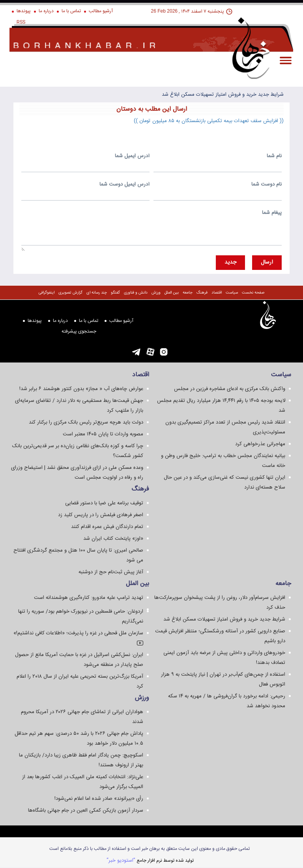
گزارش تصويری (70, 293)
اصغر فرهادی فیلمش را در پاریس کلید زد (101, 515)
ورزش (156, 293)
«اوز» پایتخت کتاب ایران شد (113, 539)
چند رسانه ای (97, 293)
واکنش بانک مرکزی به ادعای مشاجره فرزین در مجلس (230, 389)
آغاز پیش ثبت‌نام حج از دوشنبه (111, 572)
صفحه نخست (253, 293)
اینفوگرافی (47, 293)
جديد (230, 262)
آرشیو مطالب (101, 11)
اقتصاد (217, 293)
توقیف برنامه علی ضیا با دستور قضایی (104, 503)
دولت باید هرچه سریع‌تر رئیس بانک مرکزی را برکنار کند (86, 422)
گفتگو (115, 293)
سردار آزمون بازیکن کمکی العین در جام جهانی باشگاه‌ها (86, 810)
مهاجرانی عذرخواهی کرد (260, 444)
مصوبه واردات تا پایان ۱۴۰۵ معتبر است (103, 434)
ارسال (267, 262)
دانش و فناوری (136, 293)
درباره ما (46, 11)
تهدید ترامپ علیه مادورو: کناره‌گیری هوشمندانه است (89, 598)
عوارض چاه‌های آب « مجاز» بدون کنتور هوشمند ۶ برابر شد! (81, 389)
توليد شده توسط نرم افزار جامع (150, 861)
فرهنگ (202, 293)
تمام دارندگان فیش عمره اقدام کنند (107, 527)
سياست (232, 293)
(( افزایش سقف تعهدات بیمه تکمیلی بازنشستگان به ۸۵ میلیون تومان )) (209, 121)
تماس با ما (71, 11)
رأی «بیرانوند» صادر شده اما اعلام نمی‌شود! (99, 799)
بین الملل (172, 293)
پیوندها (24, 11)
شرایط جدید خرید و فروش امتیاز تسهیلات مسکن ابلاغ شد (223, 95)
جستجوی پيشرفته (79, 331)
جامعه (188, 293)
